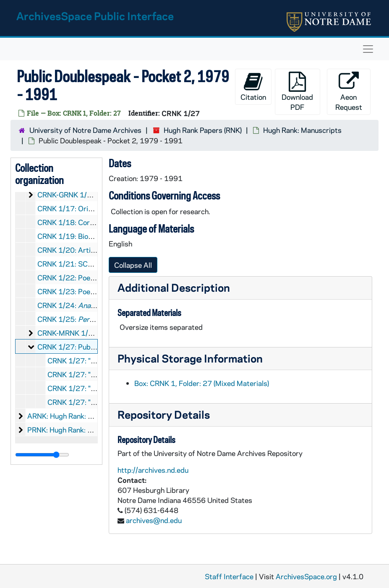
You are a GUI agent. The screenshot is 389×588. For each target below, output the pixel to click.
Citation (253, 87)
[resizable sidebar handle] (42, 455)
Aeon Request (349, 92)
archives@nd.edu (154, 520)
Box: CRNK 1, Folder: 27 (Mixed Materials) (202, 383)
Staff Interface (229, 576)
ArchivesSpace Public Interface (95, 16)
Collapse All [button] (133, 265)
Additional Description (174, 287)
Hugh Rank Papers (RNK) (203, 130)
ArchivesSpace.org (306, 576)
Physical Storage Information (190, 358)
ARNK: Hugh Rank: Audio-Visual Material (92, 416)
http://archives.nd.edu (153, 470)
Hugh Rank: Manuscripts (302, 130)
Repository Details (164, 414)
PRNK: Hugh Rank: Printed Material (84, 430)
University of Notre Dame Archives (85, 130)
